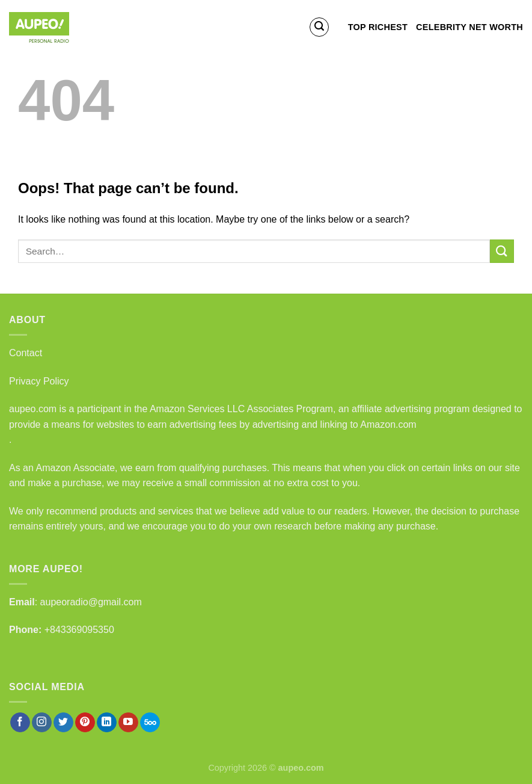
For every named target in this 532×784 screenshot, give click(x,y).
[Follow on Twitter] (63, 723)
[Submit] (502, 251)
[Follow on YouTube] (128, 723)
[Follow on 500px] (150, 723)
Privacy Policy (39, 381)
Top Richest (378, 27)
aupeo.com (33, 409)
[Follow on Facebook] (20, 723)
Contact (26, 353)
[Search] (319, 27)
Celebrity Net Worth (469, 27)
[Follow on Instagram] (42, 723)
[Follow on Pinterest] (85, 723)
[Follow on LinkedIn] (107, 723)
